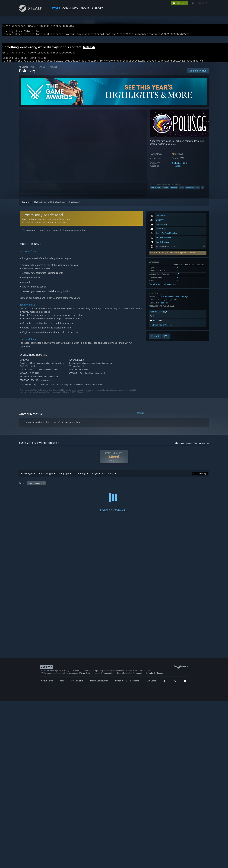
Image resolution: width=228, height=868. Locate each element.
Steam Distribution (99, 847)
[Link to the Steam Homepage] (33, 11)
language (202, 3)
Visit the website (159, 316)
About (85, 8)
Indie (182, 191)
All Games (24, 71)
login (192, 3)
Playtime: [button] (91, 487)
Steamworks (77, 847)
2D (198, 191)
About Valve (47, 847)
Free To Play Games (39, 71)
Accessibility (108, 840)
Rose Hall (176, 170)
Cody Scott (177, 167)
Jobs (62, 847)
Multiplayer (190, 191)
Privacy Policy (85, 840)
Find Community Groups (161, 329)
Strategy (174, 191)
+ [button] (202, 191)
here (30, 226)
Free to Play (155, 191)
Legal (97, 840)
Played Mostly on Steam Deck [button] (114, 487)
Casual (165, 191)
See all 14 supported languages (162, 288)
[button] (30, 487)
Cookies (160, 840)
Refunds (149, 840)
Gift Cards (151, 847)
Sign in (24, 206)
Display (110, 477)
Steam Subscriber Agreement (130, 840)
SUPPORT (97, 8)
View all (140, 417)
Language (64, 477)
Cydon (186, 167)
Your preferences (202, 447)
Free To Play (169, 300)
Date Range (80, 477)
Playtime (96, 477)
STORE (56, 8)
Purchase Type (46, 477)
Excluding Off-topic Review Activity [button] (67, 487)
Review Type (27, 477)
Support (119, 847)
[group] (114, 487)
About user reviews (183, 447)
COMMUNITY (70, 8)
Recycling (135, 847)
